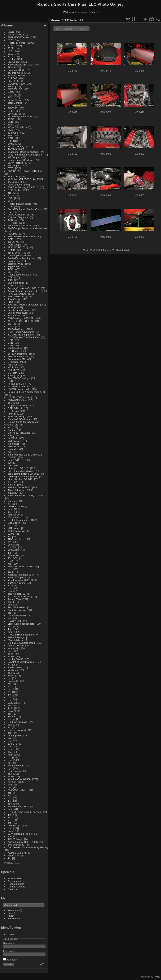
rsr (9, 678)
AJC (10, 95)
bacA (10, 561)
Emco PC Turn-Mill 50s (20, 566)
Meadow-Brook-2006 (19, 779)
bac (10, 725)
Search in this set (74, 29)
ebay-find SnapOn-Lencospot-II (25, 155)
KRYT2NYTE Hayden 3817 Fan (25, 171)
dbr (10, 714)
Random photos (16, 887)
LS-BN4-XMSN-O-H (19, 397)
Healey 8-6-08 (16, 659)
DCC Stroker (15, 190)
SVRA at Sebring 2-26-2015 (23, 187)
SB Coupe (13, 165)
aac (10, 774)
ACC (10, 269)
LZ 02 (11, 534)
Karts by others (16, 765)
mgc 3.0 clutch (16, 645)
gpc (10, 673)
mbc (10, 509)
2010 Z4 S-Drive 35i (19, 596)
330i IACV (13, 370)
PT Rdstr (13, 223)
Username (9, 943)
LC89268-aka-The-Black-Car (23, 337)
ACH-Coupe (14, 245)
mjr (9, 564)
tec (9, 820)
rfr (9, 763)
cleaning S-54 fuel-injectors (23, 476)
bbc (10, 545)
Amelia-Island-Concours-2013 (24, 291)
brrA (10, 525)
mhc (10, 632)
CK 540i (12, 547)
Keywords (13, 910)
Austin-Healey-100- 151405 (23, 842)
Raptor (11, 430)
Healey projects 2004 (19, 275)
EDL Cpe (13, 176)
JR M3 (11, 67)
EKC (10, 97)
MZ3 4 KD (13, 550)
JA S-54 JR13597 (17, 75)
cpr (9, 733)
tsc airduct (13, 444)
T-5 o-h (12, 485)
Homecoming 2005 (18, 806)
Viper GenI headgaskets (21, 624)
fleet (10, 752)
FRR (10, 302)
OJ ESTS (13, 141)
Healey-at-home (17, 43)
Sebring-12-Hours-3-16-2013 (23, 288)
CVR (10, 343)
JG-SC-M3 (14, 242)
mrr (10, 626)
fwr (9, 452)
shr (9, 465)
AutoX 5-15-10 (16, 506)
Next (119, 250)
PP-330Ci (13, 108)
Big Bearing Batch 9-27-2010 (24, 474)
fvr (9, 692)
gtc (9, 569)
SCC (10, 381)
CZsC (11, 92)
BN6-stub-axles (16, 283)
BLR (10, 324)
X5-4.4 (11, 716)
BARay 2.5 (14, 375)
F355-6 (12, 81)
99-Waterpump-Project (20, 834)
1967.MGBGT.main (18, 37)
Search (12, 913)
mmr (10, 755)
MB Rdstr (13, 367)
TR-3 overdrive (16, 539)
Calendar (13, 889)
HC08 (11, 656)
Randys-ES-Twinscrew (20, 419)
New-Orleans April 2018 (21, 65)
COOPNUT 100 (17, 84)
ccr (9, 700)
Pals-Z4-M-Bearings (19, 378)
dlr (9, 757)
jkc (9, 695)
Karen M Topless (17, 577)
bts (9, 793)
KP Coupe (13, 157)
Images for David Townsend (23, 152)
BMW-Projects (16, 163)
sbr (9, 746)
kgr (9, 613)
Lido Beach (14, 523)
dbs (10, 605)
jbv (9, 629)
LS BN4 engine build (19, 389)
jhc (9, 801)
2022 (10, 45)
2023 (10, 40)
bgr (10, 768)
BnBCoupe (14, 62)
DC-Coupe (14, 351)
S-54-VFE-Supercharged (21, 643)
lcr (9, 727)
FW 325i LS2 (15, 89)
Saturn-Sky (14, 261)
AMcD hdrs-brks (17, 490)
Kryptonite (13, 266)
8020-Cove (14, 703)
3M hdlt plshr (15, 517)
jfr (9, 585)
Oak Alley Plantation (19, 433)
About (11, 916)
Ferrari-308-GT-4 (17, 384)
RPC (10, 340)
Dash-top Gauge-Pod (19, 255)
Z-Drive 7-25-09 (16, 583)
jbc (9, 553)
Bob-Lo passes (16, 845)
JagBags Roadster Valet (21, 575)
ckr (9, 741)
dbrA (10, 711)
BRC (10, 135)
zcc (10, 193)
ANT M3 (12, 149)
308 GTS (13, 744)
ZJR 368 (12, 78)
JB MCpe (13, 133)
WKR (11, 86)
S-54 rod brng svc (18, 722)
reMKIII (12, 414)
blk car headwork (17, 730)
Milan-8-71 (14, 855)
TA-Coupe (13, 182)
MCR (11, 272)
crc (9, 823)
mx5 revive (14, 515)
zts (9, 795)
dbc (10, 828)
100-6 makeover (17, 531)
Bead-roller (14, 446)
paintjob (12, 782)
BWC (11, 168)
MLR (10, 122)
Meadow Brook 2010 (19, 487)
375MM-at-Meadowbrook (21, 662)
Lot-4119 (13, 114)
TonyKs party (15, 667)
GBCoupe (13, 362)
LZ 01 (11, 111)
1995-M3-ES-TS (17, 247)
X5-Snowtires (15, 348)
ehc (10, 618)
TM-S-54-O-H (15, 253)
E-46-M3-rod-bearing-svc (21, 258)
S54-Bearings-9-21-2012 (21, 318)
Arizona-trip (14, 825)
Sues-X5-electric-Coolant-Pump (25, 209)
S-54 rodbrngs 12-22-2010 (22, 455)
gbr (10, 651)
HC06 (11, 776)
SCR (10, 239)
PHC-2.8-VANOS (17, 294)
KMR (10, 130)
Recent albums (16, 884)
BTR (10, 277)
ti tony (11, 435)
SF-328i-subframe (18, 354)
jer (9, 665)
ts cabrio (12, 449)
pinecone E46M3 (17, 615)
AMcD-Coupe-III (17, 215)
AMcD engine (15, 185)
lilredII (11, 572)
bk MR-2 (12, 438)
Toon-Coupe (14, 299)
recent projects (16, 735)
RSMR (11, 250)
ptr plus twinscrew (18, 405)
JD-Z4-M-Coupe (17, 329)
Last (126, 250)
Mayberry (13, 670)
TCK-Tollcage (15, 839)
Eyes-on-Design (17, 416)
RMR (11, 212)
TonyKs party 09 (17, 594)
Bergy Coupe (15, 100)
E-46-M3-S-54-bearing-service (24, 812)
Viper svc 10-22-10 (18, 468)
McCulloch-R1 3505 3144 (22, 179)
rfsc (10, 591)
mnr (10, 809)
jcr (9, 504)
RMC (11, 105)
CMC (11, 326)
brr (9, 542)
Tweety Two (14, 599)
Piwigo (157, 977)
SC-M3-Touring (16, 146)
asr (9, 738)
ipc (9, 815)
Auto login (10, 960)
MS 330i (12, 365)
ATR (10, 206)
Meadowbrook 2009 (19, 580)
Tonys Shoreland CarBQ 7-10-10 (26, 495)
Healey (12, 59)
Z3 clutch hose (16, 640)
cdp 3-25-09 (14, 621)
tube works (14, 648)
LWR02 (12, 285)
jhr (9, 536)
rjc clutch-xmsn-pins (19, 520)
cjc (9, 689)
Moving (12, 307)
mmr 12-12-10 (16, 460)
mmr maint (14, 555)
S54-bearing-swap (18, 313)
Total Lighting (15, 103)
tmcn (10, 654)
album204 (13, 493)
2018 (10, 56)
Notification (14, 918)
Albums (7, 25)
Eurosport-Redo (16, 70)
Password (9, 951)
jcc (9, 817)
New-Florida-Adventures (21, 332)
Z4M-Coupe (14, 771)
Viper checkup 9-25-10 (20, 479)
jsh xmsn (13, 501)
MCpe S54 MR (16, 127)
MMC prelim (14, 441)
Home (55, 20)
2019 (10, 54)
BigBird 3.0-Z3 (16, 264)
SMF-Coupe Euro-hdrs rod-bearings (27, 228)
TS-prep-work (15, 73)
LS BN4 (12, 457)
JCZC (11, 119)
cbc (10, 602)
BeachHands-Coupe (19, 310)
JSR (10, 512)
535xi (11, 675)
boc (10, 760)
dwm (10, 831)
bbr (10, 798)
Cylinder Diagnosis (18, 217)
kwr (10, 463)
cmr (10, 588)
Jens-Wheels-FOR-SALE (21, 236)
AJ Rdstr (12, 220)
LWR (10, 345)
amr (10, 749)
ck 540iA (12, 482)
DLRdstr (12, 373)
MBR (10, 201)
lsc (9, 427)
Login (11, 934)
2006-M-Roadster (17, 790)
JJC (10, 280)
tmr (10, 705)
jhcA (10, 708)
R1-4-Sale (13, 411)
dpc (10, 403)
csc (10, 787)
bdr (10, 697)
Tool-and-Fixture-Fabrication (23, 305)
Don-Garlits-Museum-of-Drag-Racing (28, 847)
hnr (10, 684)
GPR (10, 138)
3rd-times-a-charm (18, 386)
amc (10, 785)
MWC (11, 32)
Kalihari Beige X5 (17, 853)
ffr (9, 686)
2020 (10, 51)
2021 (10, 48)
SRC (10, 125)
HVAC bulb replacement (21, 635)
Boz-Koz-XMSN (16, 359)
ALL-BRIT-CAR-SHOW (20, 321)
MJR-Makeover (16, 296)
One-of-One (14, 35)
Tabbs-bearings (16, 637)
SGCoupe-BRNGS (18, 356)
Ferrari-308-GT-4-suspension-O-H (26, 392)
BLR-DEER (14, 315)
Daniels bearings (17, 610)
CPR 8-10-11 (15, 408)
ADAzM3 (13, 234)
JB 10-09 (13, 558)
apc (10, 804)
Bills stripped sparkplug (20, 471)
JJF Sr (11, 836)
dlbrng (11, 719)
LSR (10, 198)
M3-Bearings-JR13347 (20, 225)
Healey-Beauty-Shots (19, 204)
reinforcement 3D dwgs (20, 160)
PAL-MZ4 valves (17, 607)
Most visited (14, 878)
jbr (9, 858)
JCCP (11, 195)
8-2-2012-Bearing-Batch (21, 335)
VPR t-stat (14, 528)
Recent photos (16, 881)
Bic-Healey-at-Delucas (20, 116)
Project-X (13, 681)
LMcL (11, 144)
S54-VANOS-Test (17, 400)
